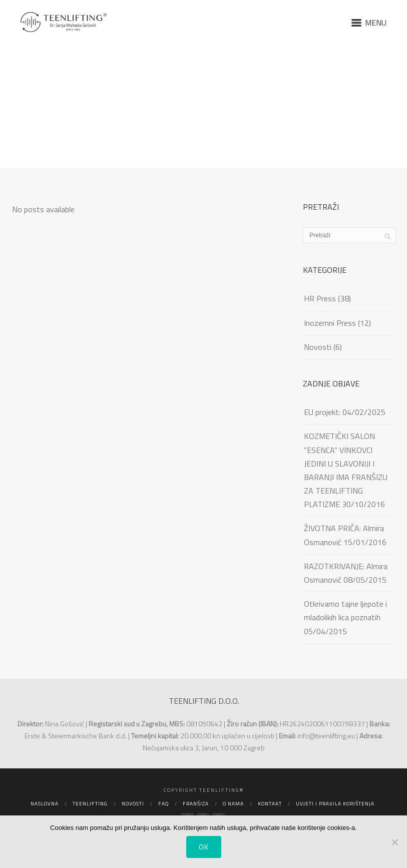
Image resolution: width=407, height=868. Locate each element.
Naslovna (45, 804)
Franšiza (196, 804)
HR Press (320, 298)
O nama (233, 804)
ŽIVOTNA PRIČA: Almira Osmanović (344, 535)
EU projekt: (322, 412)
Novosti (318, 347)
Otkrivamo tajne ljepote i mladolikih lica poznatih (345, 610)
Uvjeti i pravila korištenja (335, 804)
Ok (204, 847)
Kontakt (270, 804)
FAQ (163, 804)
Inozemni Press (330, 323)
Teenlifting (90, 804)
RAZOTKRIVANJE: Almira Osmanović (346, 573)
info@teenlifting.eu (326, 736)
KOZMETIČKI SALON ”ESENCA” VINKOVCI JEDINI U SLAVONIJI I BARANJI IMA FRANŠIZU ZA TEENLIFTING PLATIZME (346, 470)
